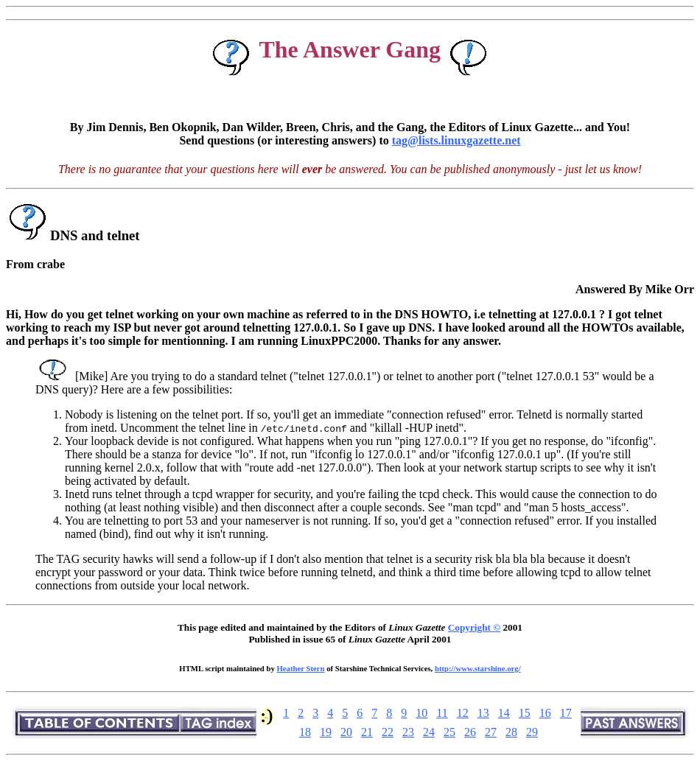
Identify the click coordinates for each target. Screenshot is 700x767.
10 (421, 713)
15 (525, 713)
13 (483, 713)
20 (346, 732)
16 (545, 713)
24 (429, 732)
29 (532, 732)
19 (326, 732)
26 (470, 732)
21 (367, 732)
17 (566, 713)
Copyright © (474, 627)
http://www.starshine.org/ (478, 668)
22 (388, 732)
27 (491, 732)
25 (449, 732)
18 (305, 732)
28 (511, 732)
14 (504, 713)
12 (463, 713)
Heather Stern (301, 668)
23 (408, 732)
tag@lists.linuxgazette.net (456, 140)
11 (442, 713)
